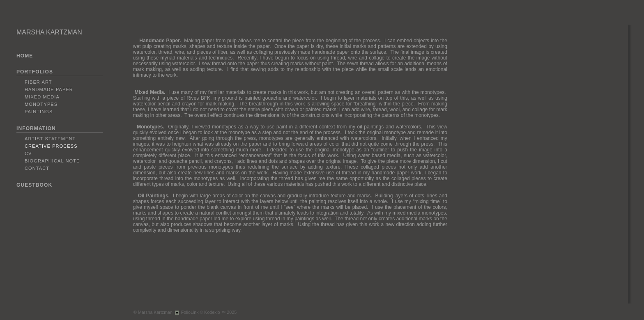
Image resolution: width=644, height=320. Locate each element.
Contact (37, 168)
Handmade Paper (49, 89)
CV (28, 153)
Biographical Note (52, 161)
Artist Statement (50, 139)
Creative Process (51, 146)
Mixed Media (42, 97)
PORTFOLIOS (35, 72)
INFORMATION (36, 128)
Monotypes (41, 104)
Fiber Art (38, 82)
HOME (25, 56)
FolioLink (190, 312)
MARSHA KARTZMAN (49, 32)
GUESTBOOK (34, 185)
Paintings (39, 112)
